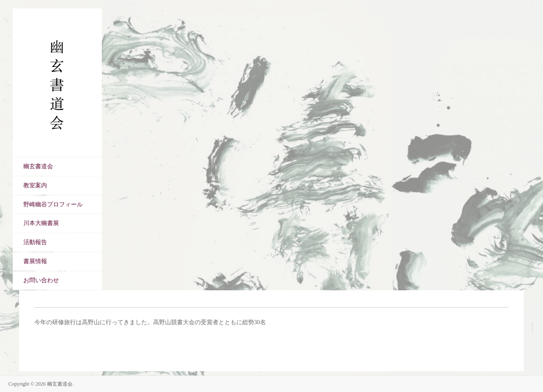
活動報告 (35, 242)
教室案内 (35, 185)
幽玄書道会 (38, 166)
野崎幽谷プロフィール (53, 204)
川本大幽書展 (41, 223)
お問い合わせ (41, 280)
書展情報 (35, 261)
